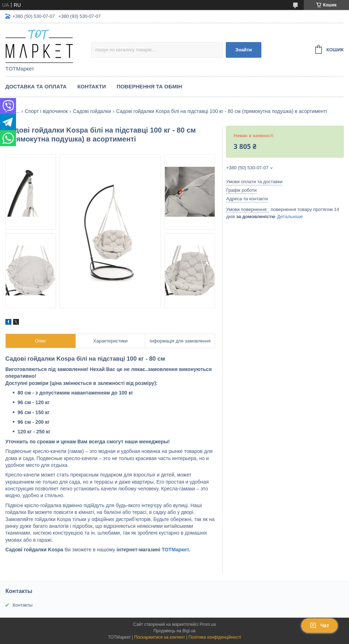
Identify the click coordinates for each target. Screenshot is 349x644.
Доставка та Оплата (36, 86)
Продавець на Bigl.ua (174, 631)
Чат (319, 625)
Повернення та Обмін (149, 86)
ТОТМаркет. (176, 550)
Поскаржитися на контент (160, 637)
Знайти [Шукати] (244, 50)
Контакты (22, 605)
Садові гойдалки (92, 111)
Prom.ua (208, 624)
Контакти (92, 86)
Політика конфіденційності (215, 637)
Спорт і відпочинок (46, 111)
